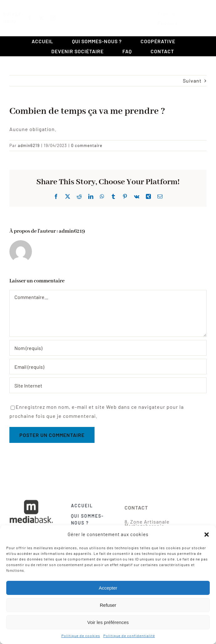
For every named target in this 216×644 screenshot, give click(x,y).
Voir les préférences (108, 622)
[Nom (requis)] (108, 348)
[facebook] (36, 18)
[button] (207, 535)
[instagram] (59, 18)
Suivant (192, 81)
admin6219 (29, 145)
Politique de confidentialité (129, 636)
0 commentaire (87, 145)
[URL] (108, 385)
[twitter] (47, 18)
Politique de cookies (81, 636)
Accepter (108, 588)
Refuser (108, 605)
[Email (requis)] (108, 367)
